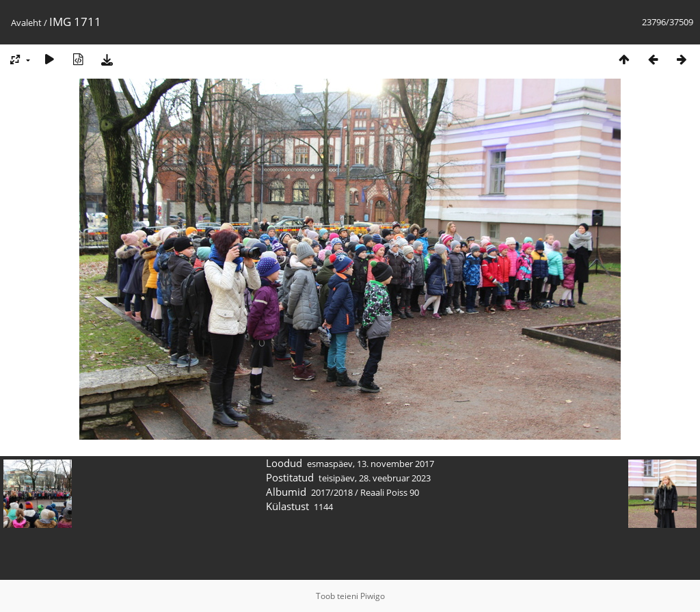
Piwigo (373, 596)
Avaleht (26, 23)
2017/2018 (332, 492)
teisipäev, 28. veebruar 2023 (375, 478)
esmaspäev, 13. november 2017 (371, 464)
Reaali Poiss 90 (390, 492)
